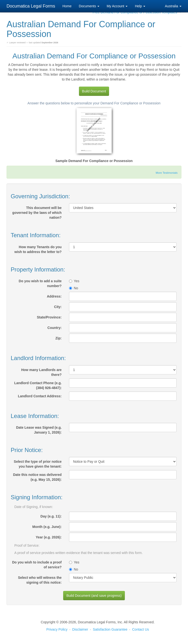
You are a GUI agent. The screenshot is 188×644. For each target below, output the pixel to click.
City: (58, 307)
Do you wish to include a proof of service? (37, 565)
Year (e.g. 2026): (49, 537)
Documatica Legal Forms (31, 6)
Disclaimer (80, 629)
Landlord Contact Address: (40, 396)
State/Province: (49, 317)
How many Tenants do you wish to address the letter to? (38, 249)
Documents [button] (89, 6)
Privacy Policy (57, 629)
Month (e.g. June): (47, 527)
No (74, 288)
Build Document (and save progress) (94, 596)
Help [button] (140, 6)
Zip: (59, 338)
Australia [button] (173, 6)
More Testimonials (167, 173)
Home (67, 6)
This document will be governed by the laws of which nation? (37, 213)
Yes (74, 281)
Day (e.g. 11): (51, 516)
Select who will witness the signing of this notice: (40, 580)
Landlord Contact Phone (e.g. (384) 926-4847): (38, 385)
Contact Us (141, 629)
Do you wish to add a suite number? (40, 283)
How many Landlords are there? (41, 372)
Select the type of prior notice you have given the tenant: (38, 464)
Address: (54, 296)
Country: (54, 328)
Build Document (94, 91)
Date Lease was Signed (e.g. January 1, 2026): (39, 430)
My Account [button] (117, 6)
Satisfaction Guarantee (110, 629)
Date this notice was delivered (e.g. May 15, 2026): (37, 477)
